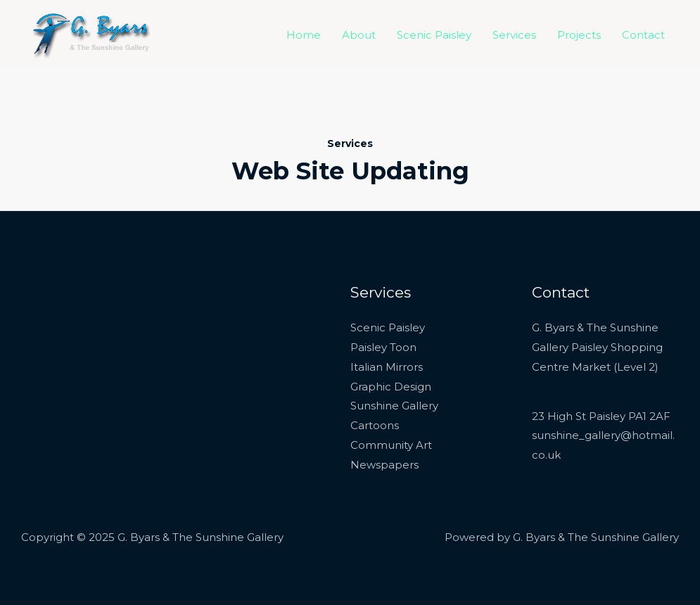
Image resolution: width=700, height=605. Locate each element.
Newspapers (384, 465)
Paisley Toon (383, 347)
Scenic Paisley (434, 35)
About (359, 35)
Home (304, 35)
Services (514, 35)
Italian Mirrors (387, 367)
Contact (643, 35)
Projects (579, 35)
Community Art (391, 445)
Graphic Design (391, 387)
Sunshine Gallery (394, 406)
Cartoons (375, 425)
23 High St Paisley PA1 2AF (601, 416)
